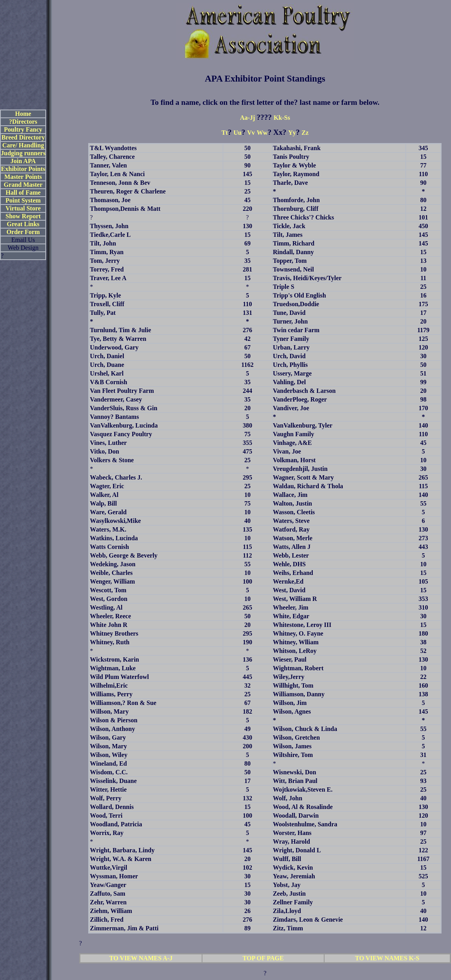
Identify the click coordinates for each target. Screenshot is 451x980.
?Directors (23, 122)
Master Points (23, 177)
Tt (225, 133)
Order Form (23, 232)
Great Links (23, 224)
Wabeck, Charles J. (116, 477)
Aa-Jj (248, 118)
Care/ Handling (23, 145)
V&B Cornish (109, 382)
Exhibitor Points (23, 169)
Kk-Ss (282, 118)
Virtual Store (23, 208)
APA (213, 78)
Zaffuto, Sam (108, 894)
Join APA (23, 161)
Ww (262, 133)
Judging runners (23, 153)
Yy (292, 133)
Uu (238, 133)
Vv (251, 133)
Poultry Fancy (23, 129)
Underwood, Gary (114, 347)
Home (23, 114)
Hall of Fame (23, 192)
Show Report (23, 216)
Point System (23, 200)
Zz (305, 133)
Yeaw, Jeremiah (294, 876)
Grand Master (23, 185)
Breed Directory (23, 137)
